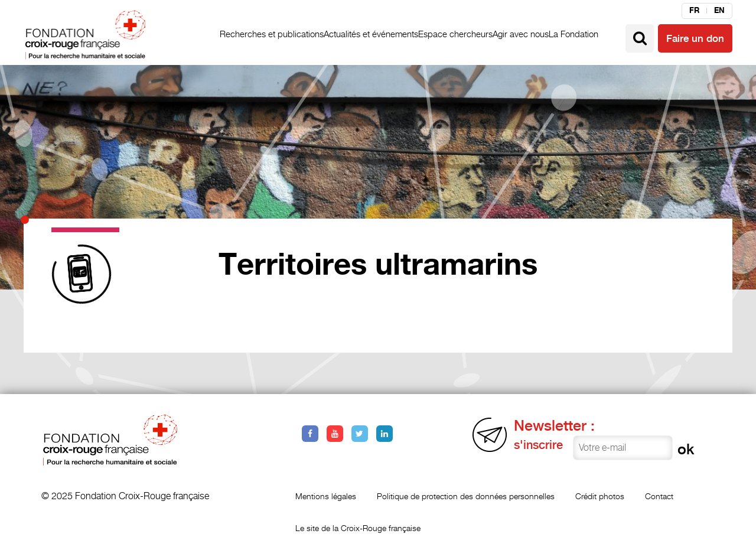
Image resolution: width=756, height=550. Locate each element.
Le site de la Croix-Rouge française (358, 528)
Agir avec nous (521, 34)
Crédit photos (600, 496)
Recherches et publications (272, 34)
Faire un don (695, 38)
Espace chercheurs (455, 34)
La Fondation (573, 34)
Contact (659, 496)
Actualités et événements (371, 34)
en (719, 11)
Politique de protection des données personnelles (466, 496)
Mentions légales (326, 496)
